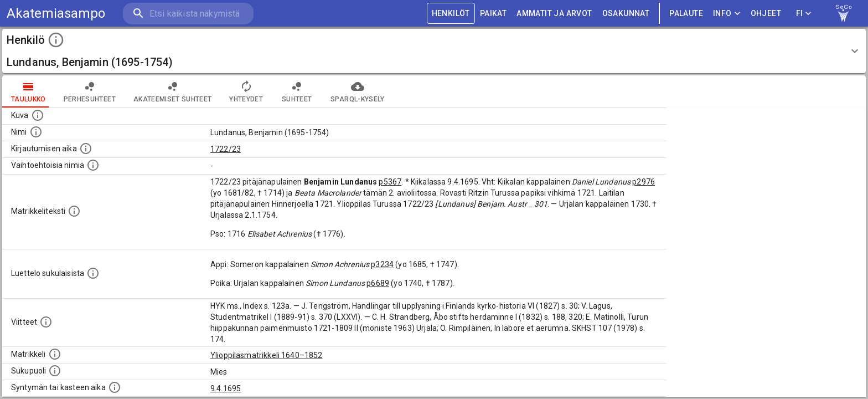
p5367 (390, 182)
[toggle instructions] (56, 40)
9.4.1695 (226, 388)
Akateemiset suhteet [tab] (173, 91)
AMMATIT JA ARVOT (554, 14)
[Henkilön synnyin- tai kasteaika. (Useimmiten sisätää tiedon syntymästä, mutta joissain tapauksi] (115, 387)
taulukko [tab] (29, 91)
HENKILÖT (451, 14)
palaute (686, 14)
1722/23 (226, 149)
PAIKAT (493, 14)
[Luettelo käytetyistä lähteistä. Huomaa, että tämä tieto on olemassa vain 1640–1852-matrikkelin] (46, 322)
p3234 (382, 264)
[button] (434, 51)
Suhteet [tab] (297, 91)
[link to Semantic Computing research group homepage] (844, 13)
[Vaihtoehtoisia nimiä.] (93, 165)
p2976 (644, 182)
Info (727, 14)
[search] (188, 14)
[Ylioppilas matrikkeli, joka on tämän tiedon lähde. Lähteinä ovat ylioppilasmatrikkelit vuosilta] (55, 354)
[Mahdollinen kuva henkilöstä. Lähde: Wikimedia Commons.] (38, 115)
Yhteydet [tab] (246, 91)
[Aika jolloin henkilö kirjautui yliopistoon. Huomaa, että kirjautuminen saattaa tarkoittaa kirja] (86, 149)
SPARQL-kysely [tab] (357, 91)
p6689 (378, 283)
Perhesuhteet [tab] (90, 91)
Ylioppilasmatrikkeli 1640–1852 (267, 355)
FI (804, 14)
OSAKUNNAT (626, 14)
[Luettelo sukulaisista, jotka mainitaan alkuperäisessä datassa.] (93, 273)
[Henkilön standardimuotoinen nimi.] (36, 132)
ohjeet (766, 14)
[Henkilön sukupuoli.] (55, 371)
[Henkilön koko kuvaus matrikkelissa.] (74, 211)
